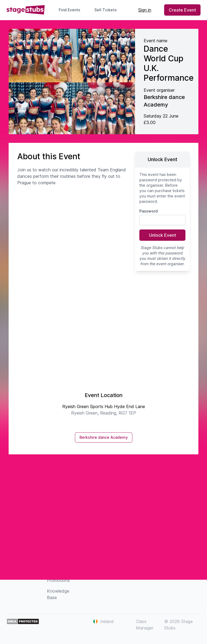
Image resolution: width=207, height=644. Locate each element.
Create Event (182, 10)
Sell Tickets (108, 10)
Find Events (70, 10)
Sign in (145, 10)
